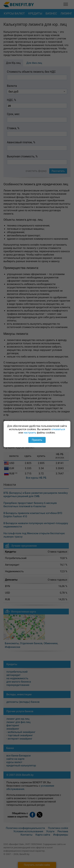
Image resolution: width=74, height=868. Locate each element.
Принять (37, 440)
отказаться (58, 429)
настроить (30, 433)
